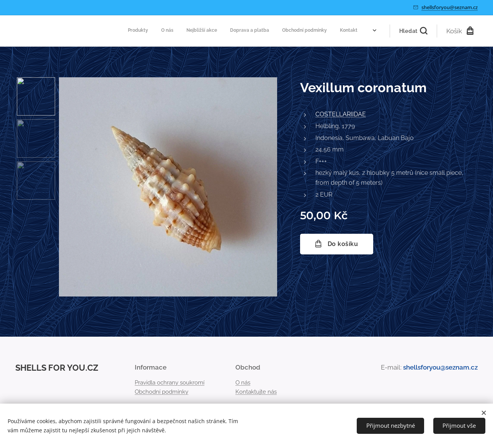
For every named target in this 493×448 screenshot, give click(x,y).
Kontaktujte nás (256, 392)
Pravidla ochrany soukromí (170, 382)
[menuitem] (297, 31)
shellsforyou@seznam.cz (450, 7)
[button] (413, 31)
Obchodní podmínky (162, 392)
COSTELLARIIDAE (341, 114)
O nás (243, 382)
